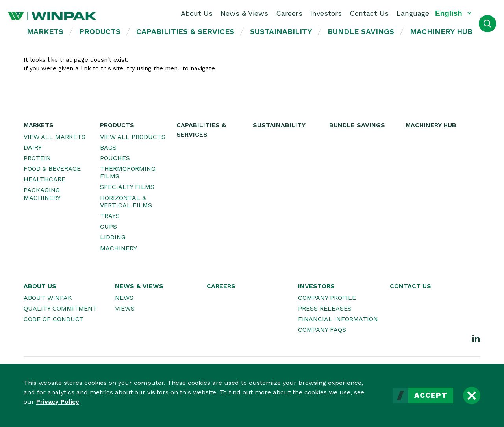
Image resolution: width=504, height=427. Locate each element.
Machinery (119, 248)
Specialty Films (127, 187)
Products (100, 32)
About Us (197, 13)
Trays (110, 216)
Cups (108, 226)
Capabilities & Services (185, 32)
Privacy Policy (58, 402)
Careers (289, 13)
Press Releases (325, 308)
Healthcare (44, 179)
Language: (414, 13)
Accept (431, 396)
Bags (108, 147)
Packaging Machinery (42, 194)
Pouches (115, 158)
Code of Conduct (54, 319)
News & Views (244, 13)
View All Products (133, 137)
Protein (37, 158)
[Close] (472, 396)
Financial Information (338, 319)
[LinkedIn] (476, 338)
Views (125, 308)
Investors (326, 13)
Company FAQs (322, 330)
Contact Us (369, 13)
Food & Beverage (52, 169)
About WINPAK (48, 298)
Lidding (113, 237)
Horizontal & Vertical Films (126, 201)
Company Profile (327, 298)
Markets (45, 32)
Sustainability (281, 32)
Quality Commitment (60, 308)
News (124, 298)
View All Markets (55, 137)
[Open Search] (487, 24)
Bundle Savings (361, 32)
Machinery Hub (441, 32)
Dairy (33, 147)
